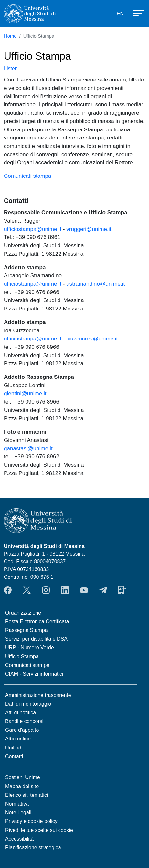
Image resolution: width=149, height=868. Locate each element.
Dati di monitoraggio (28, 704)
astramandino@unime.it (96, 284)
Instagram (46, 590)
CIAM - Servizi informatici (34, 674)
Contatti (14, 756)
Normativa (17, 804)
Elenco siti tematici (27, 795)
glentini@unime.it (25, 393)
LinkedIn (65, 590)
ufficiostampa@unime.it (33, 229)
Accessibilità (19, 839)
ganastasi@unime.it (28, 448)
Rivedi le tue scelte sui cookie (39, 830)
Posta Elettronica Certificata (37, 621)
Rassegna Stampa (27, 630)
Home (10, 36)
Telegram (103, 590)
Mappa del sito (22, 786)
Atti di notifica (21, 713)
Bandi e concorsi (24, 721)
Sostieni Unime (23, 777)
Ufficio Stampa (22, 657)
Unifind (13, 748)
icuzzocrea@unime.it (92, 339)
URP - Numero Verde (30, 648)
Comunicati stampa (28, 176)
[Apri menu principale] (136, 13)
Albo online (18, 739)
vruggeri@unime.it (89, 229)
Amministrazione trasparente (38, 695)
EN (120, 14)
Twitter (27, 590)
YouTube (84, 590)
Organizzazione (23, 613)
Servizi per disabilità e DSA (36, 639)
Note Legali (18, 812)
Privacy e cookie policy (31, 821)
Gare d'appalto (22, 730)
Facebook (8, 590)
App (122, 590)
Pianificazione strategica (33, 848)
